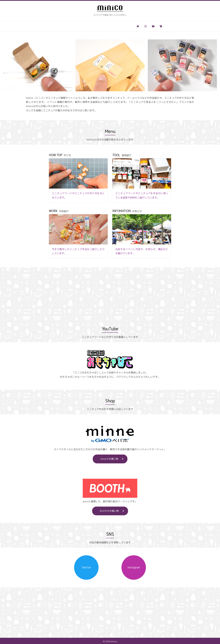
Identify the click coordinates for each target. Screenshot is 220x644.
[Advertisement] (110, 295)
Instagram (134, 567)
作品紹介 (100, 26)
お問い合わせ (134, 26)
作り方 (68, 26)
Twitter (86, 567)
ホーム (55, 26)
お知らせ (116, 26)
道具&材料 (84, 26)
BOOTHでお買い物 (114, 510)
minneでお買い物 (114, 458)
